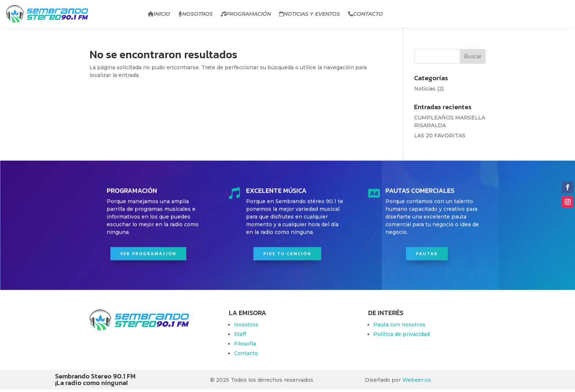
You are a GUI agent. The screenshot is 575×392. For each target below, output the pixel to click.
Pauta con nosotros (399, 325)
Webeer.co (417, 380)
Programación (246, 14)
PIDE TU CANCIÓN (287, 252)
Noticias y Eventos (310, 14)
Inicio (159, 14)
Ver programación (148, 252)
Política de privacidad (402, 334)
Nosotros (195, 14)
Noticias (425, 89)
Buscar (473, 56)
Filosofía (245, 344)
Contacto (365, 14)
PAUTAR (427, 252)
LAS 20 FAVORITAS (440, 136)
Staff (240, 334)
